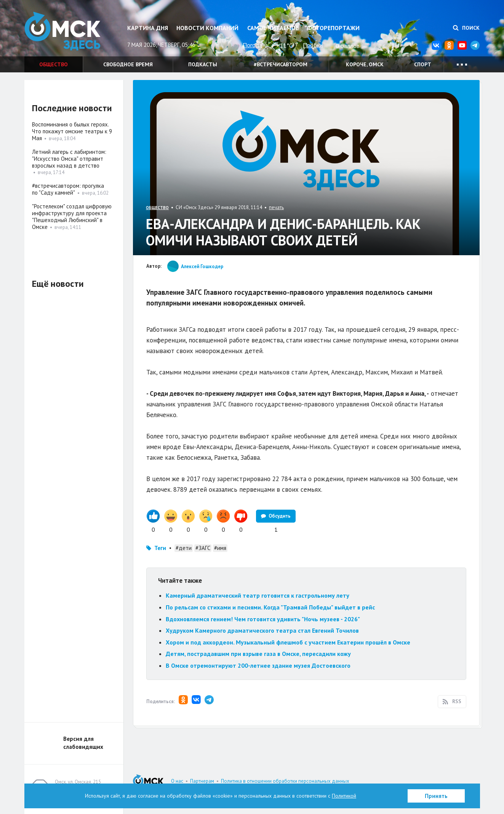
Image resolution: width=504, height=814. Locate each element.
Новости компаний (207, 28)
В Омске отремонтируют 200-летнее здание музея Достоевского (258, 665)
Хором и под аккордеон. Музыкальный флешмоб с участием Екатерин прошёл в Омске (288, 642)
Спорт (423, 64)
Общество (54, 64)
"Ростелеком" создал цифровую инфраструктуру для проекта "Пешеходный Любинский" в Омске (72, 217)
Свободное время (128, 64)
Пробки (313, 45)
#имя (220, 548)
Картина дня (148, 28)
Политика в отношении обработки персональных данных (285, 781)
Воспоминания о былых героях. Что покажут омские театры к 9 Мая (72, 131)
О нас (177, 781)
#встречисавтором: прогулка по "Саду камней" (68, 189)
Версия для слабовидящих (83, 743)
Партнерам (202, 781)
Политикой (344, 796)
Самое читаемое (273, 28)
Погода (253, 45)
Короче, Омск (365, 64)
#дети (184, 548)
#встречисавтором (281, 64)
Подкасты (203, 64)
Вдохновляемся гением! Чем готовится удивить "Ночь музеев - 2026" (263, 619)
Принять (436, 796)
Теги (160, 548)
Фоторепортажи (333, 28)
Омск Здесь (62, 31)
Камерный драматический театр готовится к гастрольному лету (258, 595)
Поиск (466, 28)
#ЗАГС (203, 548)
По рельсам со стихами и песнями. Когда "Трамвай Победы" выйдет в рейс (270, 607)
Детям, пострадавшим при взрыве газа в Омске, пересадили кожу (258, 654)
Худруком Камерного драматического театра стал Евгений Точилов (262, 630)
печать (276, 207)
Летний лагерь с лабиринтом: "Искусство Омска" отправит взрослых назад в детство (69, 159)
